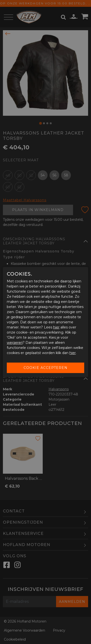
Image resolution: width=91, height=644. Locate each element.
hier (56, 327)
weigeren (15, 343)
